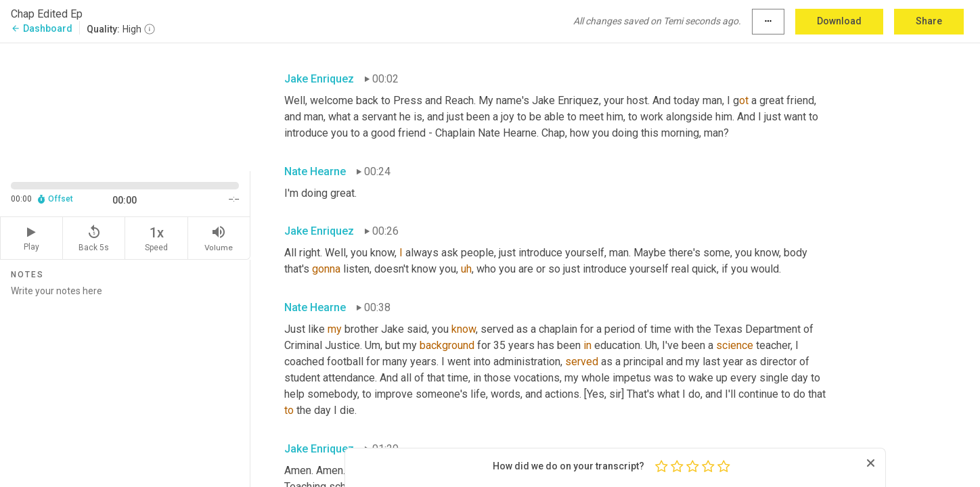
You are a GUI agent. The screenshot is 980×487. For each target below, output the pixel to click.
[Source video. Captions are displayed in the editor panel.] (125, 106)
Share (929, 21)
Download (839, 21)
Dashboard (42, 28)
